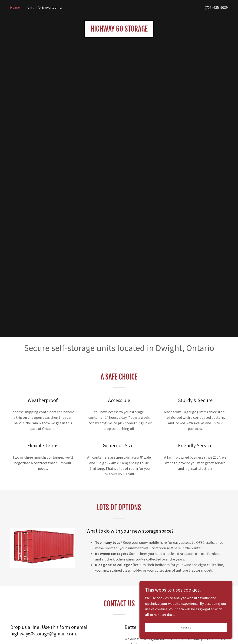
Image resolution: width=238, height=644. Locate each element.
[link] (119, 30)
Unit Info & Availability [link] (45, 7)
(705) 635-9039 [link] (216, 7)
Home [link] (15, 7)
